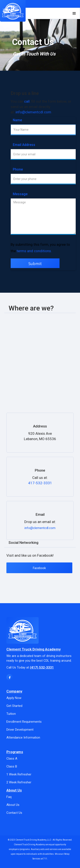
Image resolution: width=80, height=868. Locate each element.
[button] (74, 13)
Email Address (24, 145)
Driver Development (20, 730)
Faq (9, 797)
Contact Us (14, 813)
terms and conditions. (34, 251)
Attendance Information (23, 738)
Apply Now (14, 698)
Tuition (11, 714)
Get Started (14, 706)
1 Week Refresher (19, 774)
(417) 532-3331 (42, 667)
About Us (13, 805)
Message (20, 194)
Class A (12, 759)
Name (17, 120)
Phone (18, 169)
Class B (12, 766)
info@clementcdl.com (33, 112)
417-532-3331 (40, 483)
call (27, 101)
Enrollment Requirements (24, 722)
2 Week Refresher (19, 782)
